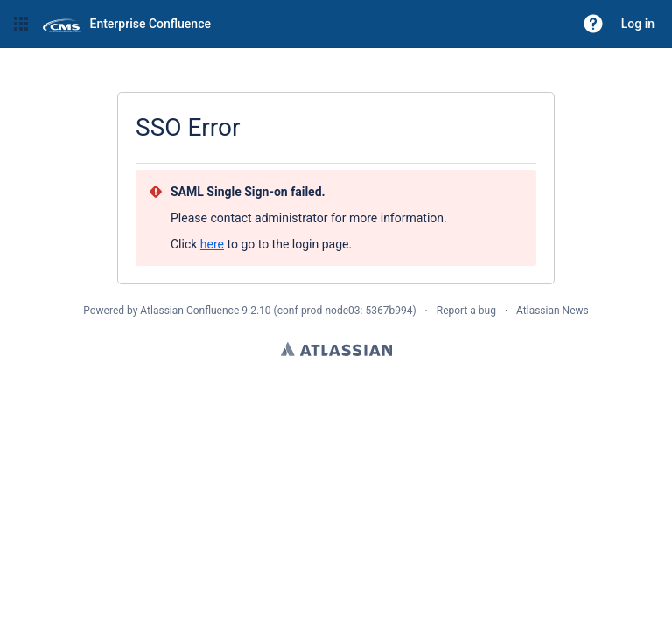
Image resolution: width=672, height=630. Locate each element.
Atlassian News (553, 311)
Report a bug (466, 311)
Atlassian (336, 349)
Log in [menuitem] (638, 24)
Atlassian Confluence (189, 311)
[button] (21, 24)
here (212, 244)
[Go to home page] (126, 24)
